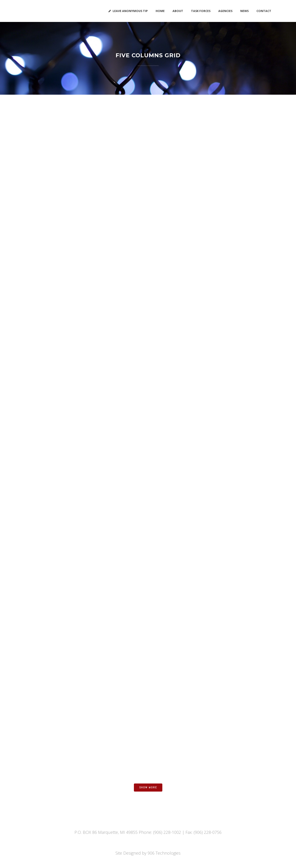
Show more (148, 787)
